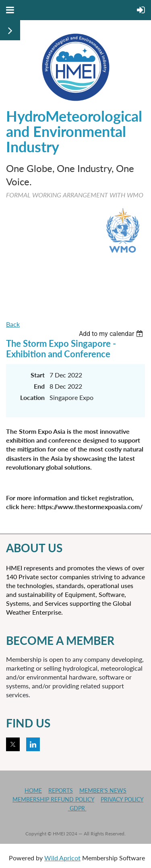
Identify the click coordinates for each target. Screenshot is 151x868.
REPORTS (61, 790)
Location (32, 397)
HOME (33, 790)
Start (38, 375)
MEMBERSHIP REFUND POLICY (53, 799)
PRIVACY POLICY (122, 799)
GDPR (77, 808)
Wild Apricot (62, 858)
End (39, 386)
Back (13, 324)
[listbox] (112, 334)
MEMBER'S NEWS (103, 790)
